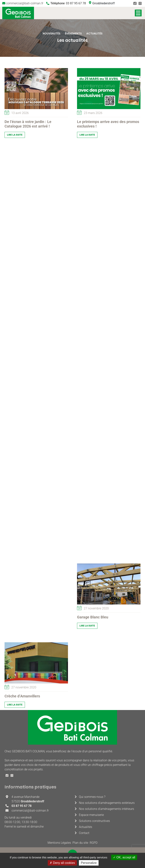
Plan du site (80, 843)
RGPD (94, 843)
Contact (84, 833)
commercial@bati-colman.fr (25, 3)
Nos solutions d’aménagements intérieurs (106, 809)
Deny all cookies (62, 863)
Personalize (89, 863)
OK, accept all (124, 857)
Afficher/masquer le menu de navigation (138, 13)
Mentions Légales (59, 843)
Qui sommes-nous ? (92, 797)
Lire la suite (15, 135)
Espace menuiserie (91, 815)
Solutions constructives (94, 821)
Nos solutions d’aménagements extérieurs (107, 803)
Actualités (86, 827)
